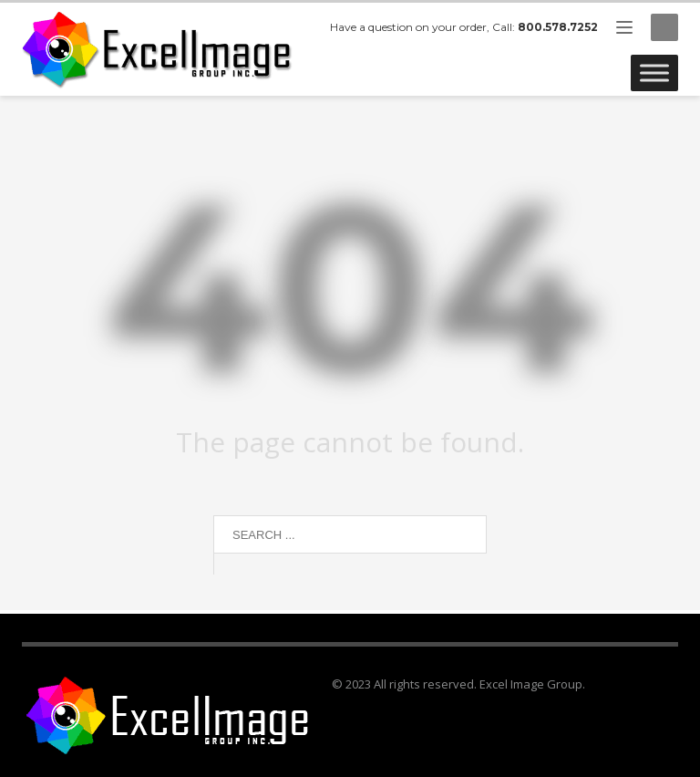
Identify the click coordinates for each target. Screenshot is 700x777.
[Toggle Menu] (654, 73)
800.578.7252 (558, 27)
